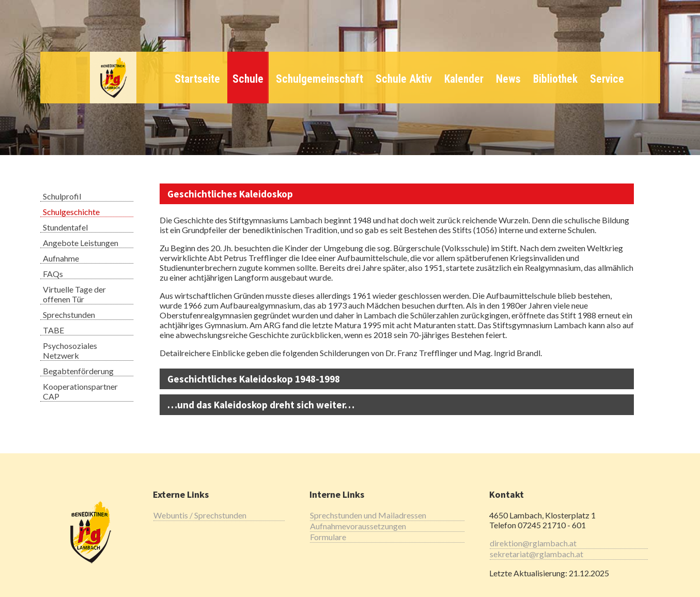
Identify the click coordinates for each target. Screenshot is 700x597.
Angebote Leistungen (81, 243)
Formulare (328, 537)
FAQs (53, 274)
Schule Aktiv (404, 79)
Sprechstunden (69, 315)
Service (607, 79)
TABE (53, 330)
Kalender (464, 79)
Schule (248, 79)
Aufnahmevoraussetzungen (358, 526)
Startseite (197, 79)
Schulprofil (62, 196)
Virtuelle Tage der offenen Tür (74, 294)
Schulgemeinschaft (320, 79)
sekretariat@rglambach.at (536, 554)
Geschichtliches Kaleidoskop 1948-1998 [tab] (254, 379)
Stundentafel (65, 227)
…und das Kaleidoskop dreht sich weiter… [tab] (261, 405)
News (508, 79)
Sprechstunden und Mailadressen (368, 515)
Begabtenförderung (78, 371)
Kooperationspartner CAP (80, 391)
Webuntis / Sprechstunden (200, 515)
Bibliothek (555, 79)
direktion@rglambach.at (533, 543)
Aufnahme (61, 258)
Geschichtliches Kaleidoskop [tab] (230, 194)
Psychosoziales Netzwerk (70, 350)
